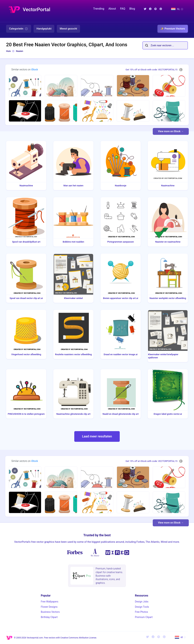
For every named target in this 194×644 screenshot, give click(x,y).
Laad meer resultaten (97, 436)
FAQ (123, 9)
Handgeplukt (44, 29)
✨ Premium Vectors (173, 29)
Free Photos (141, 612)
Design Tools (142, 607)
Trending (99, 9)
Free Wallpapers (50, 602)
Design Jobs (142, 602)
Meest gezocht (68, 29)
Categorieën (19, 29)
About (112, 9)
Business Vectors (50, 612)
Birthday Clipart (49, 617)
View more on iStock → (171, 131)
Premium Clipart (144, 617)
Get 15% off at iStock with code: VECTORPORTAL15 (151, 70)
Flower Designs (49, 607)
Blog (132, 9)
